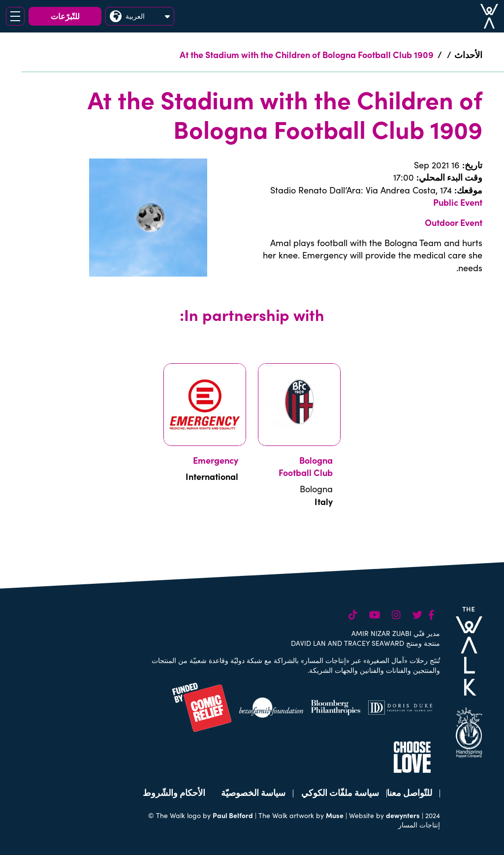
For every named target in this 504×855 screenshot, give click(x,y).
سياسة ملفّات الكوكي (340, 792)
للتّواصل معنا (409, 792)
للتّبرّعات (65, 16)
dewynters (403, 815)
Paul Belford (233, 815)
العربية (140, 16)
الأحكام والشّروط (174, 792)
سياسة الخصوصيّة (253, 792)
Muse (335, 815)
